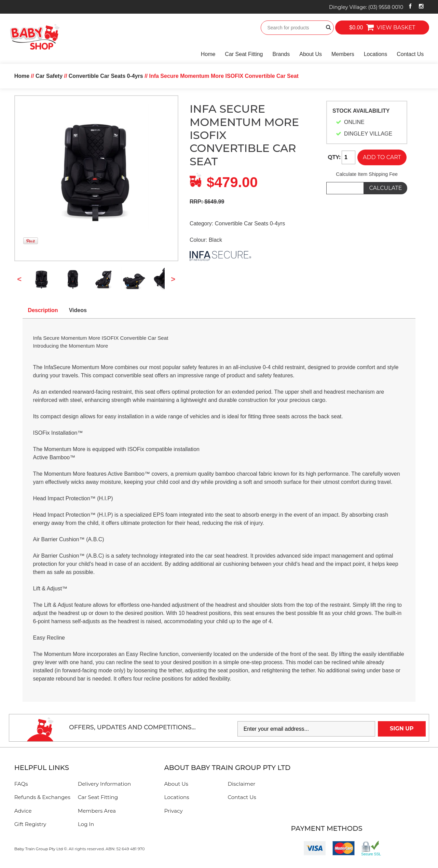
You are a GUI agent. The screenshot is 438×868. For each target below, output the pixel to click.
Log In (86, 824)
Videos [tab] (78, 310)
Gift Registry (30, 824)
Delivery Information (105, 784)
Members (343, 54)
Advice (23, 811)
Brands (281, 54)
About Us (311, 54)
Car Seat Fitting (244, 54)
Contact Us (410, 54)
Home (208, 54)
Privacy (173, 811)
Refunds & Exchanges (42, 797)
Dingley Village (366, 7)
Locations (376, 54)
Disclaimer (241, 784)
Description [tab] (43, 310)
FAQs (21, 784)
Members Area (97, 811)
